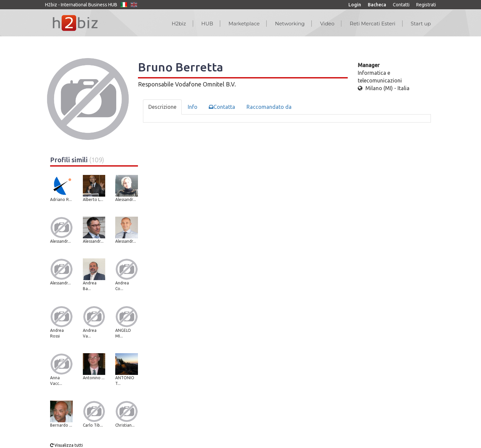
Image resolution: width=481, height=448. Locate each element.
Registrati (426, 5)
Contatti (401, 5)
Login (355, 5)
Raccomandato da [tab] (269, 107)
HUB (207, 24)
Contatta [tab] (222, 107)
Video (327, 24)
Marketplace (244, 24)
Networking (290, 24)
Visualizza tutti (66, 445)
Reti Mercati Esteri (373, 24)
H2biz (179, 24)
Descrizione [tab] (162, 107)
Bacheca (377, 5)
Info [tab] (193, 107)
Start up (421, 24)
